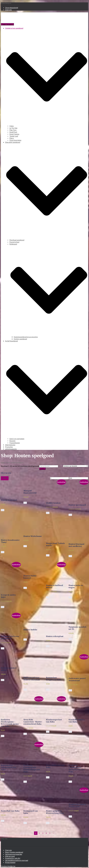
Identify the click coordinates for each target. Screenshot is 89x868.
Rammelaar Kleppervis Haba (54, 679)
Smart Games (14, 134)
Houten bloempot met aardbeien (76, 545)
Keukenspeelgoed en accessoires (26, 337)
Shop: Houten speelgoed (14, 852)
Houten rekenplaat (55, 636)
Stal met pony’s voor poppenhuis (10, 637)
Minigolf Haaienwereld (30, 492)
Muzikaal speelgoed (17, 240)
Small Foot (13, 132)
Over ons (8, 10)
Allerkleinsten (10, 445)
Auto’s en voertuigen (17, 439)
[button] (10, 488)
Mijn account (10, 856)
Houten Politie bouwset (30, 577)
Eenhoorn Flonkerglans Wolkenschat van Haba (77, 768)
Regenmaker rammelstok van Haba (8, 767)
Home (3, 462)
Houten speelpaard (77, 505)
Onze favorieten (15, 140)
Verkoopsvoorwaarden (14, 854)
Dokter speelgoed (20, 339)
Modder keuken (53, 503)
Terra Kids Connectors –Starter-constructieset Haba (33, 722)
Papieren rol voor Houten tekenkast (32, 679)
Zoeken (42, 469)
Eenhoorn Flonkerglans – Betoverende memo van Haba (10, 723)
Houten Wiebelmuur (33, 536)
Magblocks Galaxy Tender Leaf (77, 805)
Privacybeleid (10, 862)
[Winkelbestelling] (76, 466)
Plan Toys (13, 130)
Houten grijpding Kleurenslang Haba (55, 812)
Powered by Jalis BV (13, 858)
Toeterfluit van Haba (10, 811)
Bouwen (12, 441)
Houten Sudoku (30, 630)
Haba (11, 126)
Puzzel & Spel (14, 242)
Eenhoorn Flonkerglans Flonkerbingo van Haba (32, 768)
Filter (5, 478)
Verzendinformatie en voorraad (17, 860)
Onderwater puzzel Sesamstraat (77, 679)
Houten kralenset (9, 500)
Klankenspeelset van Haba (54, 721)
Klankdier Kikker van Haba (77, 721)
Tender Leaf (14, 136)
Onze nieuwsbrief (12, 8)
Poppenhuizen (15, 443)
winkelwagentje (11, 449)
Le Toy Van (13, 128)
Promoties (9, 447)
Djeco (12, 138)
